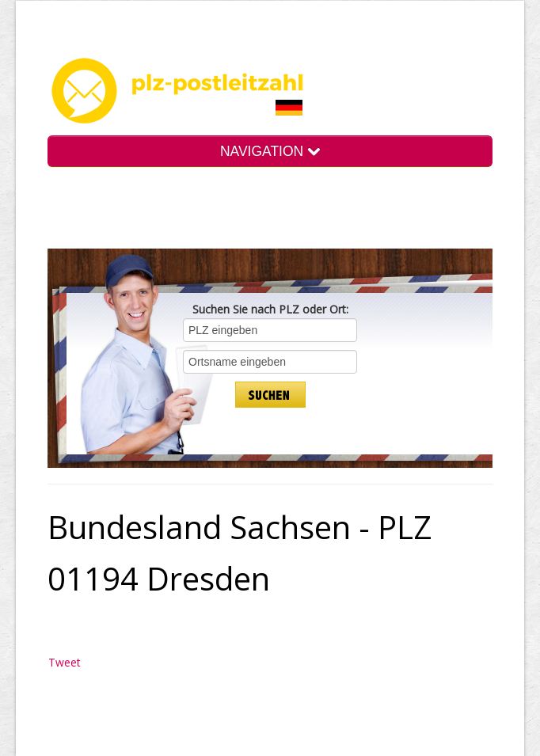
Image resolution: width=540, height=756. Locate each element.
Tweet (65, 662)
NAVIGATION (270, 151)
